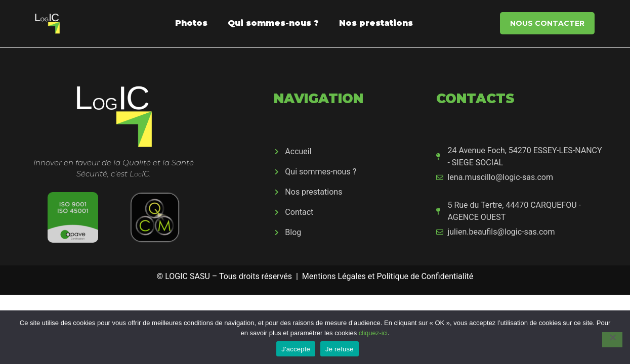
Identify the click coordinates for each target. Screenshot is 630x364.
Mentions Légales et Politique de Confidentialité (388, 276)
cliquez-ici (373, 333)
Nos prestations (376, 23)
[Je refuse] (612, 340)
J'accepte (296, 349)
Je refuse (340, 349)
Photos (191, 23)
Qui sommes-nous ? (273, 23)
